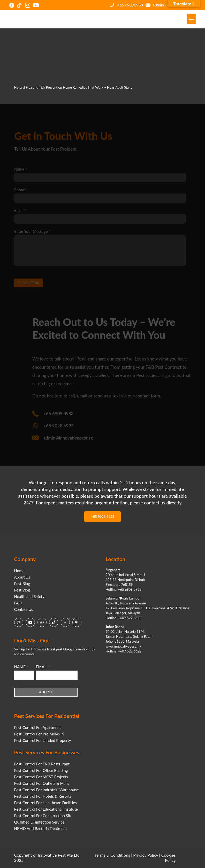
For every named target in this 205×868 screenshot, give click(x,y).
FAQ (18, 603)
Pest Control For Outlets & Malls (42, 783)
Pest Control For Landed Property (43, 740)
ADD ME (46, 692)
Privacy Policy (146, 855)
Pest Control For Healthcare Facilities (45, 803)
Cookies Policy (169, 858)
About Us (22, 577)
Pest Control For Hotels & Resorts (43, 796)
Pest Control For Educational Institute (46, 809)
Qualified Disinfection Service (39, 822)
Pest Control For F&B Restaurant (42, 764)
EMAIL (43, 667)
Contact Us (24, 609)
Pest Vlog (22, 590)
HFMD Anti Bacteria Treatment (41, 828)
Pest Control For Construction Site (43, 816)
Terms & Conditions (112, 855)
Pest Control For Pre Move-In (39, 734)
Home (19, 571)
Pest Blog (22, 583)
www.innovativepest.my (123, 646)
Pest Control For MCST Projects (41, 777)
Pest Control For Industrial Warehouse (47, 790)
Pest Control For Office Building (41, 770)
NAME (21, 667)
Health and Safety (29, 596)
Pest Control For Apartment (38, 727)
